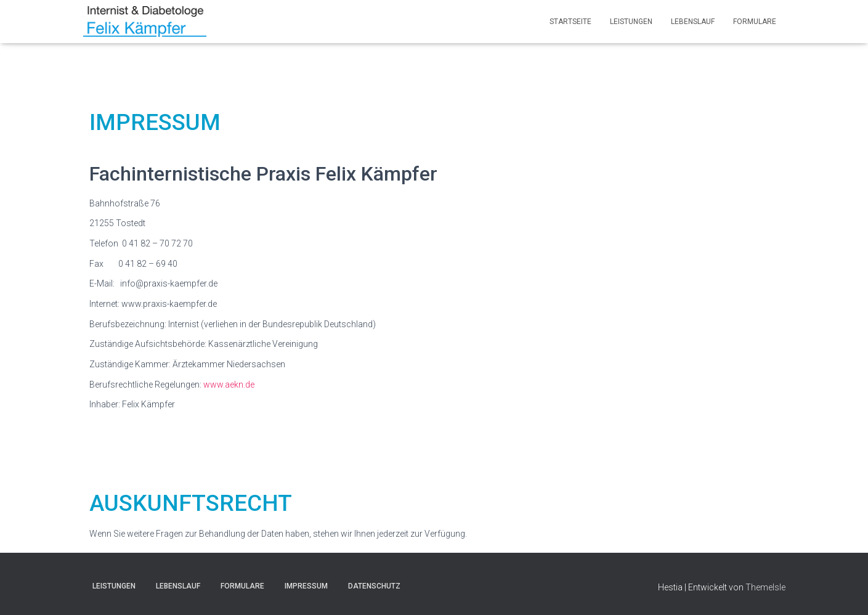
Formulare (755, 22)
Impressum (306, 586)
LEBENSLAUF (693, 22)
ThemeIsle (765, 587)
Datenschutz (374, 586)
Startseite (570, 22)
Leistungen (631, 22)
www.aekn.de (229, 385)
